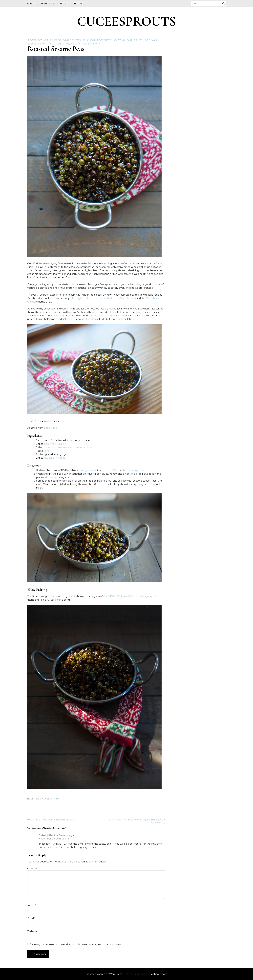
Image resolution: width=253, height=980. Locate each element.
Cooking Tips (47, 3)
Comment (33, 869)
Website (32, 931)
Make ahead (123, 40)
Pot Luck (151, 40)
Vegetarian (91, 44)
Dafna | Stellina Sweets (53, 835)
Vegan (76, 44)
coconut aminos (82, 447)
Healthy (82, 40)
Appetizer (35, 40)
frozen (70, 440)
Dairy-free (52, 40)
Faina (56, 799)
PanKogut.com (158, 974)
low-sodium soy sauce (57, 447)
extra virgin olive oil (55, 444)
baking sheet (86, 470)
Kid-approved (101, 40)
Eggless (68, 40)
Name (32, 905)
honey (47, 451)
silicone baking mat (133, 470)
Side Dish (62, 44)
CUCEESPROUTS (126, 21)
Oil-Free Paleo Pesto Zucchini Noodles (53, 820)
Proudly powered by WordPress (104, 974)
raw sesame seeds (55, 458)
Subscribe (79, 3)
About (31, 3)
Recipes (64, 3)
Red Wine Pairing (40, 44)
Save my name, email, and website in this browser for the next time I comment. (76, 944)
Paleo (138, 40)
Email (31, 918)
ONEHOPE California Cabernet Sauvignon (128, 596)
